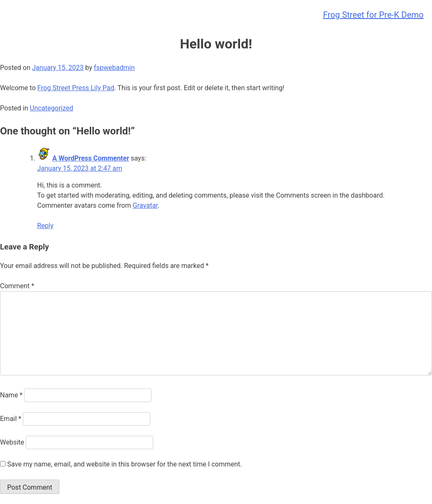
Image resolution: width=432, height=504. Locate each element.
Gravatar (145, 205)
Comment (17, 286)
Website (12, 442)
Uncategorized (52, 108)
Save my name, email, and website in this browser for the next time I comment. (125, 464)
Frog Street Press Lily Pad (76, 88)
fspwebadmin (114, 68)
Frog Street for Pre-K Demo (373, 15)
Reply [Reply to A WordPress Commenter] (45, 226)
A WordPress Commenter (91, 158)
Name (11, 395)
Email (11, 419)
